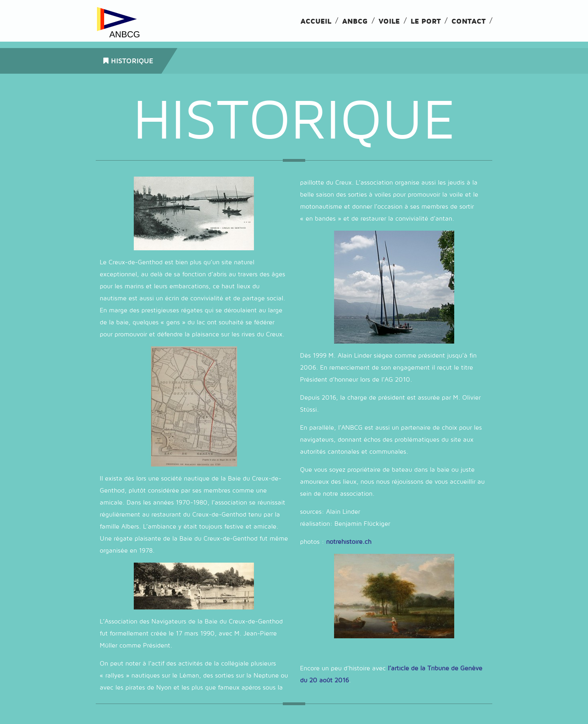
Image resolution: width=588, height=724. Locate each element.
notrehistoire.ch (349, 542)
